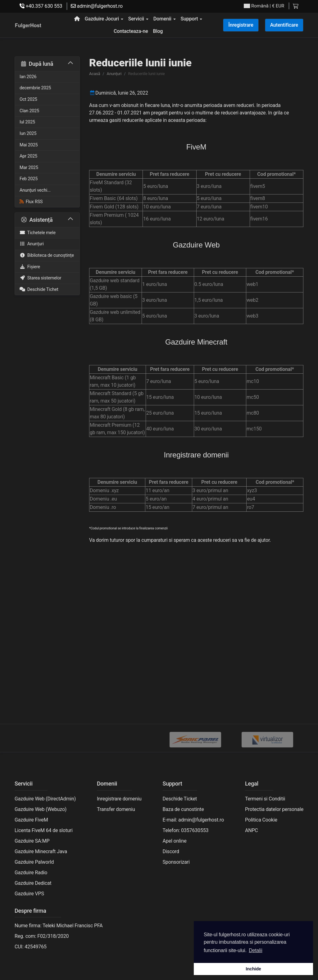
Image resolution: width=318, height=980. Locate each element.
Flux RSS (31, 202)
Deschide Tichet (39, 290)
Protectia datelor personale (274, 809)
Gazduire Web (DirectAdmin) (45, 799)
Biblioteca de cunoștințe (47, 255)
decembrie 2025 (35, 88)
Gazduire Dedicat (33, 883)
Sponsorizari (176, 862)
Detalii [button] (255, 950)
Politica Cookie (261, 820)
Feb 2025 (29, 179)
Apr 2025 (28, 156)
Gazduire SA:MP (32, 841)
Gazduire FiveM (31, 820)
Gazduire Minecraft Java (41, 851)
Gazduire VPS (29, 894)
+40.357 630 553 (41, 6)
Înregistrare (241, 25)
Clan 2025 (29, 111)
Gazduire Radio (31, 873)
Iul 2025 (27, 122)
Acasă (95, 74)
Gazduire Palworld (34, 862)
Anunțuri (32, 244)
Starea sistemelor (40, 278)
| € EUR (264, 6)
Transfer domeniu (116, 809)
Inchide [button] (253, 969)
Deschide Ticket (180, 799)
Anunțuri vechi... (35, 190)
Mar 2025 (29, 168)
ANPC (252, 830)
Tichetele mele (38, 233)
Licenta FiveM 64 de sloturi (44, 830)
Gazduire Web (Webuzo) (41, 809)
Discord (171, 851)
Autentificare (284, 25)
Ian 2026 (28, 77)
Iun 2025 (28, 134)
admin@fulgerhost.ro (97, 6)
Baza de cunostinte (183, 809)
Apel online (175, 841)
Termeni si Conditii (265, 799)
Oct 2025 (28, 99)
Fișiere (30, 267)
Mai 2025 (29, 145)
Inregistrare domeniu (119, 799)
